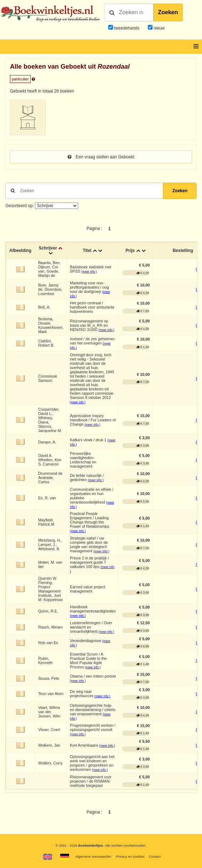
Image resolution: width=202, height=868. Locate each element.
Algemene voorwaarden (93, 856)
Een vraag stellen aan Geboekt (101, 157)
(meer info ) (89, 272)
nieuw (159, 28)
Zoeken (168, 12)
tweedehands (127, 28)
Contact (155, 856)
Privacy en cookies (130, 856)
